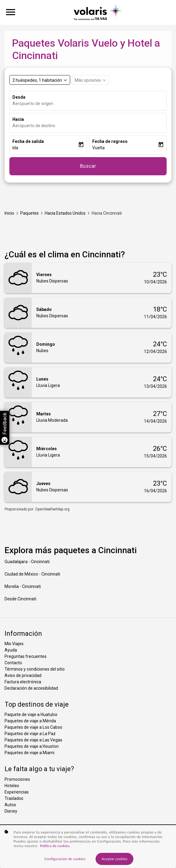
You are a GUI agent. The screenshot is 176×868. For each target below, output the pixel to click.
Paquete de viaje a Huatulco (31, 715)
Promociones (17, 779)
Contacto (13, 663)
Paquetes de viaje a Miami (29, 753)
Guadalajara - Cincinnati (27, 562)
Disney (11, 811)
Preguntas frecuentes (26, 656)
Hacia (18, 119)
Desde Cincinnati (20, 599)
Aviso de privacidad (23, 675)
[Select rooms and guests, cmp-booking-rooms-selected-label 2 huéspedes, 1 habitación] (40, 80)
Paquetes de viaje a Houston (32, 746)
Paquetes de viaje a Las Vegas (33, 740)
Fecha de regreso (110, 141)
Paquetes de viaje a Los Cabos (33, 727)
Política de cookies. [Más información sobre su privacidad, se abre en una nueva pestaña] (55, 850)
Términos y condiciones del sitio (35, 669)
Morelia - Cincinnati (23, 586)
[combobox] (89, 104)
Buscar (88, 166)
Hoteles (12, 786)
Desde (19, 97)
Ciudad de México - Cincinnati (32, 574)
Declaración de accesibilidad (31, 688)
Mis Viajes (14, 644)
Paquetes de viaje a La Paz (30, 734)
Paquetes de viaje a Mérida (30, 721)
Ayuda (11, 650)
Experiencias (17, 792)
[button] (45, 148)
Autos (10, 805)
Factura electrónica (23, 682)
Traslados (14, 798)
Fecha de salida (28, 141)
